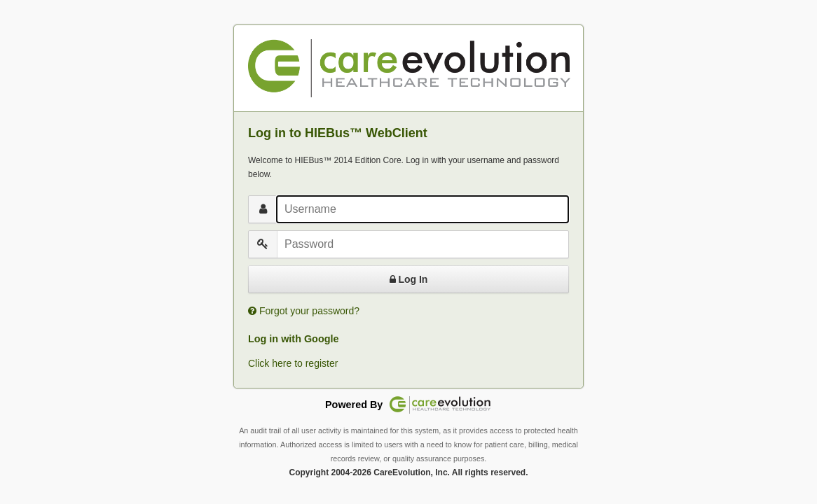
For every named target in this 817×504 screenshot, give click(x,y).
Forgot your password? (309, 311)
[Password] (423, 244)
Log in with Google (294, 339)
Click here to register (293, 363)
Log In (409, 279)
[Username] (423, 209)
